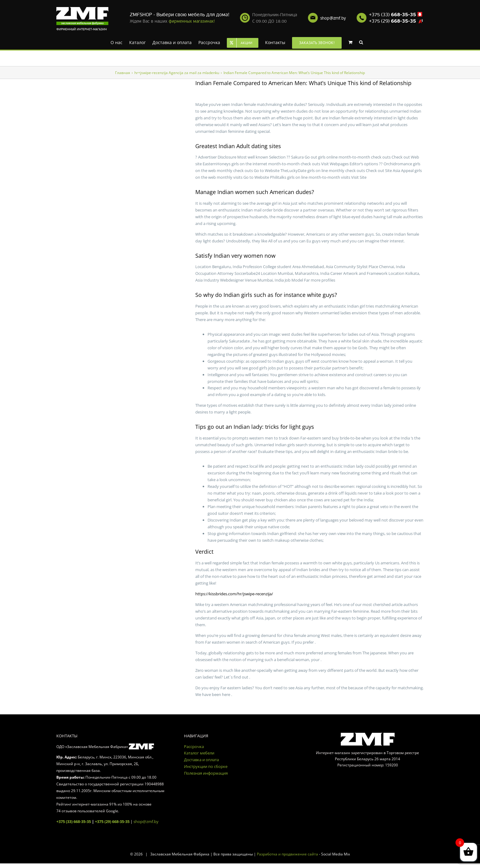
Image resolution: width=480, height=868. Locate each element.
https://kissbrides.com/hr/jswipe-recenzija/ (234, 594)
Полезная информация (206, 773)
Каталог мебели (199, 753)
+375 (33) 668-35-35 (74, 821)
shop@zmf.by (333, 18)
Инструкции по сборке (206, 766)
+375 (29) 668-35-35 (112, 821)
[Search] (361, 42)
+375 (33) (392, 15)
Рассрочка (194, 746)
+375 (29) (392, 21)
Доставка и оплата (201, 760)
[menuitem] (116, 42)
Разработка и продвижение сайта (287, 854)
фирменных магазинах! (192, 21)
